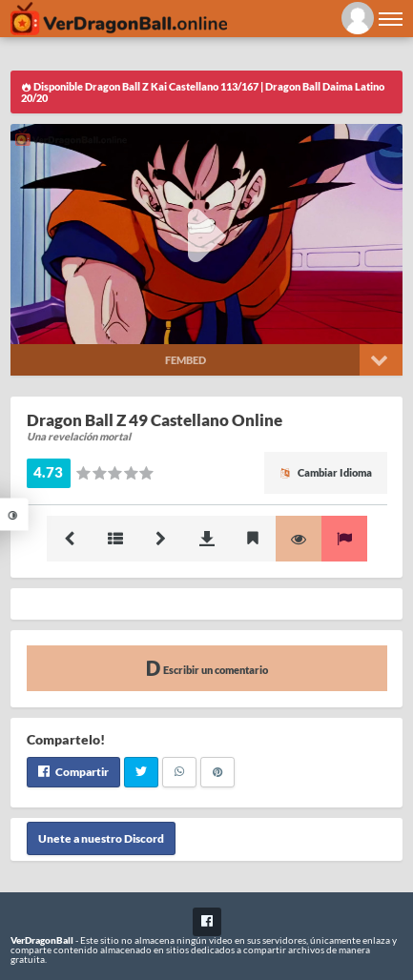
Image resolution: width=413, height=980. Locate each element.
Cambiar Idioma (326, 472)
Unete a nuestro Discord (101, 838)
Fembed (186, 360)
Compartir (73, 772)
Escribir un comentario (207, 668)
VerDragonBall (42, 940)
